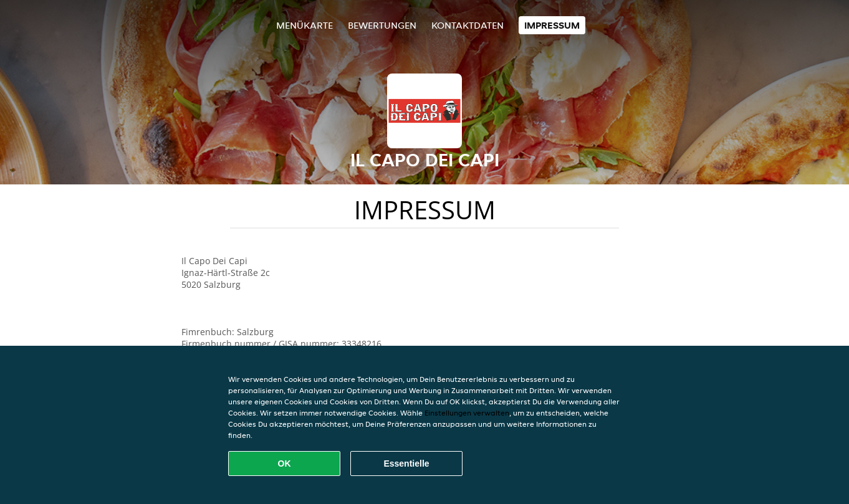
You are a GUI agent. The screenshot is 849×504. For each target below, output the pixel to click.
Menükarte (305, 25)
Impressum (552, 25)
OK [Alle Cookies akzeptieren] (285, 464)
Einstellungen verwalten (467, 413)
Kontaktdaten (468, 25)
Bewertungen (382, 25)
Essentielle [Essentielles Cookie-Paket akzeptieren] (406, 464)
